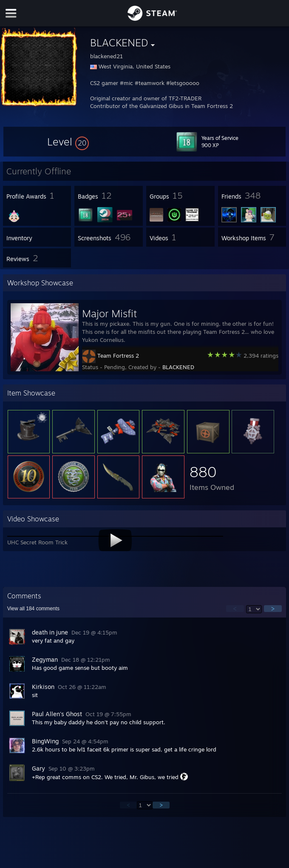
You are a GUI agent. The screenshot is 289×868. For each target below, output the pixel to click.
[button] (68, 142)
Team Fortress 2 (118, 356)
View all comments (33, 609)
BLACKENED (178, 367)
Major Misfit (109, 313)
